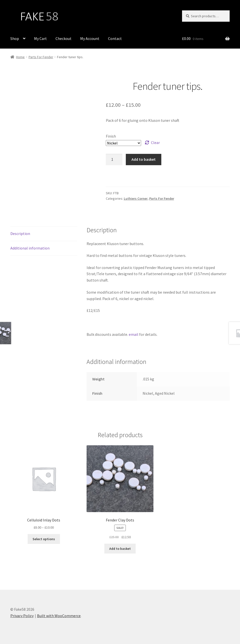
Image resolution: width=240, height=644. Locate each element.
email (134, 334)
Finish (111, 136)
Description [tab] (20, 233)
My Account (90, 38)
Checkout (64, 38)
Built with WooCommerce (59, 616)
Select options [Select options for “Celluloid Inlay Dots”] (44, 539)
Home (20, 57)
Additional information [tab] (30, 248)
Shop (15, 38)
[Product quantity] (114, 160)
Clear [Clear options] (155, 143)
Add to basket (144, 159)
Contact (115, 38)
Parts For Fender (41, 57)
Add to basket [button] (120, 549)
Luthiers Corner (136, 198)
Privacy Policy (22, 616)
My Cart (40, 38)
